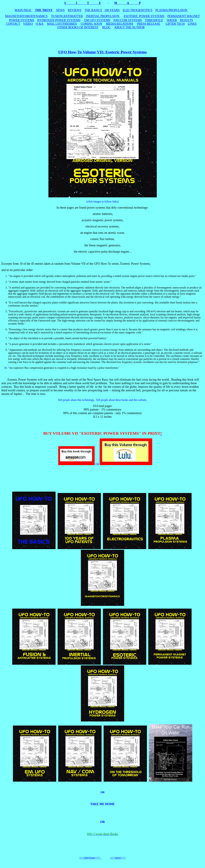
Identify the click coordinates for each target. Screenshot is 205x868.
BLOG (106, 27)
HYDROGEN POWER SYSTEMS (59, 20)
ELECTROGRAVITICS (138, 10)
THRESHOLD (154, 20)
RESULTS (186, 20)
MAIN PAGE (23, 10)
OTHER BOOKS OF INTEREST (78, 27)
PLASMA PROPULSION (172, 10)
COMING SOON (91, 24)
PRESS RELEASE (149, 24)
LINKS (192, 24)
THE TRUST (44, 10)
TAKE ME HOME (102, 804)
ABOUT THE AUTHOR (129, 27)
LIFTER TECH (175, 24)
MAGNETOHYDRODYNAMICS (26, 16)
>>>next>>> (118, 858)
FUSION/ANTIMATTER (67, 16)
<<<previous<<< (90, 858)
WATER (172, 20)
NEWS (60, 10)
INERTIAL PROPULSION (103, 16)
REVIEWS (75, 10)
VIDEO (28, 24)
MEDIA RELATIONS (120, 24)
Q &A (40, 24)
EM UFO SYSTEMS (97, 20)
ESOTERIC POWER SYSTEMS (144, 16)
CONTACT (13, 24)
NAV (128, 20)
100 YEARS (112, 10)
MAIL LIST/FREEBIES (62, 24)
